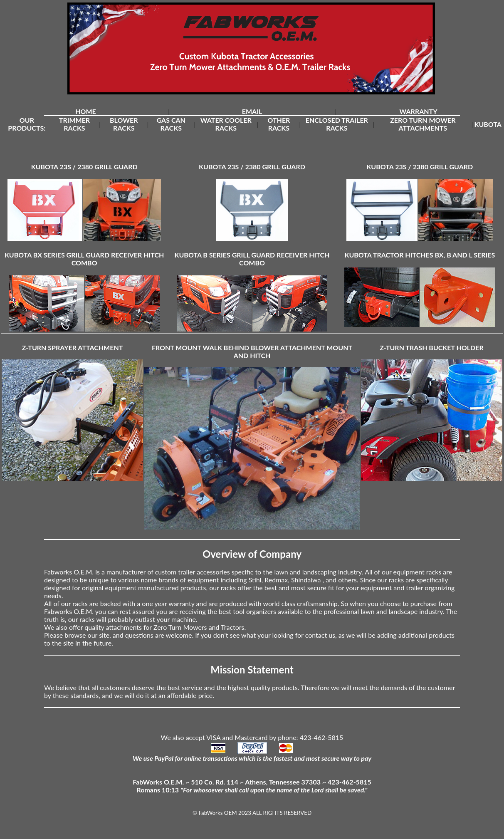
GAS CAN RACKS (171, 124)
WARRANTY (418, 111)
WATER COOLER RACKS (226, 124)
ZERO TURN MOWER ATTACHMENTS (423, 124)
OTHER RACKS (279, 124)
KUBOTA (488, 124)
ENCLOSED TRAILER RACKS (337, 124)
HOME (86, 111)
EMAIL (252, 111)
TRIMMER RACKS (74, 124)
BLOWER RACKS (124, 124)
